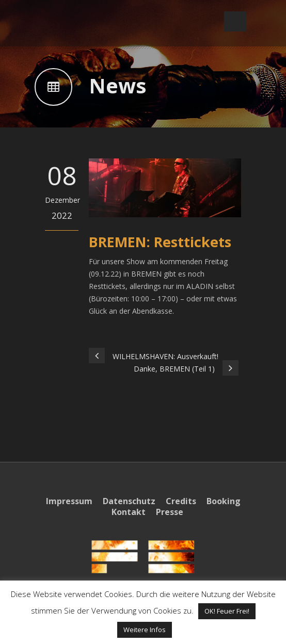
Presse (170, 512)
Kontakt (129, 512)
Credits (181, 501)
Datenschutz (129, 501)
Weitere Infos (145, 630)
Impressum (69, 501)
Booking (224, 501)
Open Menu (235, 21)
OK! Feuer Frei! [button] (227, 611)
